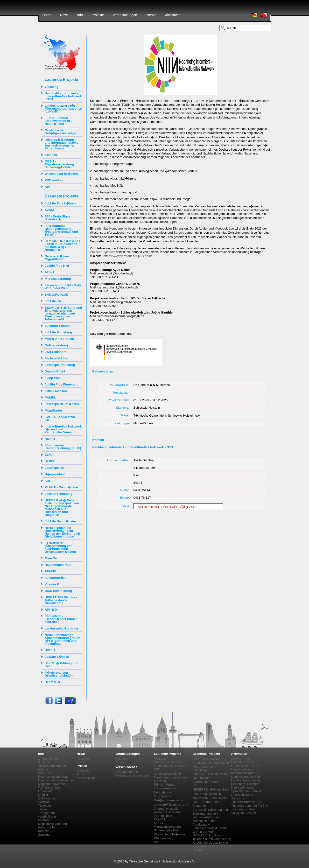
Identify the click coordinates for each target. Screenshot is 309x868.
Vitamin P (52, 584)
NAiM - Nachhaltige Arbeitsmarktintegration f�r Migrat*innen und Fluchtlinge (62, 639)
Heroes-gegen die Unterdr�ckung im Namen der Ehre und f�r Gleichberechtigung (63, 532)
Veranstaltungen (125, 15)
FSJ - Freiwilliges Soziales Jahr (57, 218)
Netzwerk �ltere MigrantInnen (57, 258)
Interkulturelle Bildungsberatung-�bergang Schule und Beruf (61, 230)
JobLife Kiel (54, 301)
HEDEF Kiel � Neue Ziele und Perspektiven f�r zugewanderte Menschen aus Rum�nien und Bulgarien (62, 507)
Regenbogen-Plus (58, 565)
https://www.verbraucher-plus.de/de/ (128, 256)
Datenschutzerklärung (53, 777)
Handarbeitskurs (243, 769)
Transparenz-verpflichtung (47, 815)
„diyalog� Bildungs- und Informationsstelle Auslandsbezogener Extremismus (61, 144)
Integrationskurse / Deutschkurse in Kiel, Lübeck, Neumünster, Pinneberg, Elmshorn (246, 778)
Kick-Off (51, 155)
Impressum (46, 791)
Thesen (43, 809)
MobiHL (50, 397)
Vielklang (52, 87)
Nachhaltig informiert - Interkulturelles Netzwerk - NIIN (63, 96)
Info (80, 15)
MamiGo (51, 558)
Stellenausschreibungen (132, 775)
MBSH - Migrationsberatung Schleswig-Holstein (59, 164)
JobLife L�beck (57, 657)
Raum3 (50, 439)
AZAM (49, 210)
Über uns (45, 773)
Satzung (44, 802)
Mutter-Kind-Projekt (59, 339)
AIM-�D (51, 610)
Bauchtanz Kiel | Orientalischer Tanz (245, 764)
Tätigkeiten (46, 806)
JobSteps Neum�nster (62, 404)
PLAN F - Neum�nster (61, 487)
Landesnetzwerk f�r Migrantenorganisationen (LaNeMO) (63, 108)
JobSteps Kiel (55, 468)
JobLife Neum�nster (60, 521)
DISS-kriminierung (58, 591)
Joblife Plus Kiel (57, 266)
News (64, 15)
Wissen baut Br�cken (61, 174)
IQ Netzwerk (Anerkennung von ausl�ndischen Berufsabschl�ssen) (60, 547)
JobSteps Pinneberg (60, 365)
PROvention (54, 180)
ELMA (49, 455)
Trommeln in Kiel (243, 809)
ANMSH (50, 571)
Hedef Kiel (52, 682)
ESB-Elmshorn (56, 352)
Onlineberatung (56, 345)
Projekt (102, 252)
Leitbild (43, 795)
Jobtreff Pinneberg (59, 494)
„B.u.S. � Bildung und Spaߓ (61, 665)
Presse (151, 15)
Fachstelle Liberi (57, 358)
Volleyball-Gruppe (244, 813)
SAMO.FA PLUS (56, 295)
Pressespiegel (87, 778)
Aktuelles (83, 759)
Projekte (98, 15)
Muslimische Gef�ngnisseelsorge (60, 132)
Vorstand (44, 820)
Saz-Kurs (238, 798)
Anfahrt (43, 769)
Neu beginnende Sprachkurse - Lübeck (246, 789)
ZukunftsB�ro (56, 578)
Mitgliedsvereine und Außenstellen (53, 826)
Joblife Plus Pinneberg (62, 384)
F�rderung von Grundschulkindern (59, 674)
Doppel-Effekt (55, 371)
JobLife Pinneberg (58, 332)
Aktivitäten (173, 15)
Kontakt (43, 831)
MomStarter (53, 410)
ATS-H (49, 272)
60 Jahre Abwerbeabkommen (52, 764)
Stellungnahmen (127, 772)
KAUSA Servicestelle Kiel (60, 418)
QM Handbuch (48, 798)
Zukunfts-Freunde (58, 326)
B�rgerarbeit (55, 474)
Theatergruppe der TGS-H (250, 806)
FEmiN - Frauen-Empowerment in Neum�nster (57, 121)
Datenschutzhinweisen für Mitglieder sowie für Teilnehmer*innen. (56, 784)
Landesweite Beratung (61, 628)
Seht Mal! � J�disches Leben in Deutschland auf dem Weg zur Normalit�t (62, 245)
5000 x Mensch (56, 391)
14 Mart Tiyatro (49, 759)
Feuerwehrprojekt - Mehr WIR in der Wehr (63, 287)
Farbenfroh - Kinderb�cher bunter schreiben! (61, 619)
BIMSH (50, 650)
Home (47, 15)
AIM (48, 187)
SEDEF (50, 461)
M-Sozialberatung (58, 279)
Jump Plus (53, 378)
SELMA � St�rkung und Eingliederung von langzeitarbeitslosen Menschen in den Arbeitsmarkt (63, 313)
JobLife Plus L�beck (60, 203)
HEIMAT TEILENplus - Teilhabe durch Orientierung (61, 600)
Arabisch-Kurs (241, 759)
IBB (47, 481)
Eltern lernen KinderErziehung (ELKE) (63, 447)
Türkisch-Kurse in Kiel (246, 802)
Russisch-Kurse (242, 795)
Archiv (81, 762)
